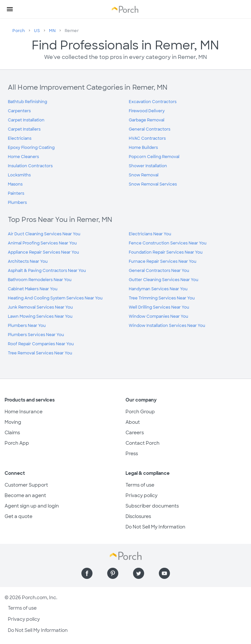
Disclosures (138, 516)
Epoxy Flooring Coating (31, 148)
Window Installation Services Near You (167, 326)
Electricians (20, 138)
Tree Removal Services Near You (40, 353)
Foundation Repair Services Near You (166, 252)
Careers (135, 433)
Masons (15, 184)
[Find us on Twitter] (139, 573)
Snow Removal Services (153, 184)
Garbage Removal (147, 120)
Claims (12, 433)
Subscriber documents (152, 506)
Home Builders (143, 148)
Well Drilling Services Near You (159, 307)
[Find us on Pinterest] (113, 573)
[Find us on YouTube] (164, 573)
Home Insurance (24, 412)
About (133, 422)
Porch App (17, 443)
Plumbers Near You (27, 326)
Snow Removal (144, 175)
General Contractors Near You (159, 271)
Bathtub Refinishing (27, 102)
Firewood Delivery (147, 111)
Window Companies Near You (159, 316)
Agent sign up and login (32, 506)
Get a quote (18, 516)
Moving (13, 422)
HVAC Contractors (147, 138)
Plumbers (17, 203)
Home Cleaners (23, 157)
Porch (19, 31)
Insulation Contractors (30, 166)
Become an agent (25, 495)
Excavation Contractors (153, 102)
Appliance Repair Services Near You (43, 252)
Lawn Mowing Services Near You (40, 316)
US (37, 31)
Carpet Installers (24, 129)
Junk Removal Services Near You (40, 307)
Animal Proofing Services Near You (42, 243)
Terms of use (140, 485)
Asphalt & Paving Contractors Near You (47, 271)
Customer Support (26, 485)
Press (132, 454)
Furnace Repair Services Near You (163, 261)
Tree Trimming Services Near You (162, 298)
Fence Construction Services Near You (168, 243)
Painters (16, 193)
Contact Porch (142, 443)
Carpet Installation (26, 120)
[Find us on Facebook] (87, 573)
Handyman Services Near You (158, 289)
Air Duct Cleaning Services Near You (44, 234)
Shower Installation (148, 166)
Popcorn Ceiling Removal (154, 157)
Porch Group (140, 412)
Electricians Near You (150, 234)
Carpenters (19, 111)
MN (52, 31)
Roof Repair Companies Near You (41, 344)
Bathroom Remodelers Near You (40, 280)
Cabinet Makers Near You (33, 289)
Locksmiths (19, 175)
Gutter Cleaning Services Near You (164, 280)
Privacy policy (142, 495)
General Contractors (150, 129)
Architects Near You (28, 261)
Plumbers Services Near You (36, 335)
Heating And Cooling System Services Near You (55, 298)
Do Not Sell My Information (155, 527)
